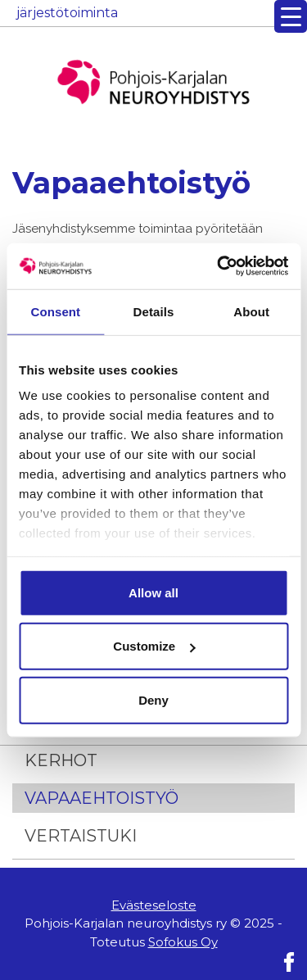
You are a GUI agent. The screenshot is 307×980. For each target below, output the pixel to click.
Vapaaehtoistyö (102, 798)
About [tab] (251, 311)
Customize (154, 646)
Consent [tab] (55, 311)
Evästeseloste (154, 905)
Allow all (153, 592)
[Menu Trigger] (291, 16)
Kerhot (61, 760)
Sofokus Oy (183, 942)
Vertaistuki (81, 836)
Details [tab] (154, 311)
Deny (153, 699)
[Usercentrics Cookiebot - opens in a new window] (219, 266)
